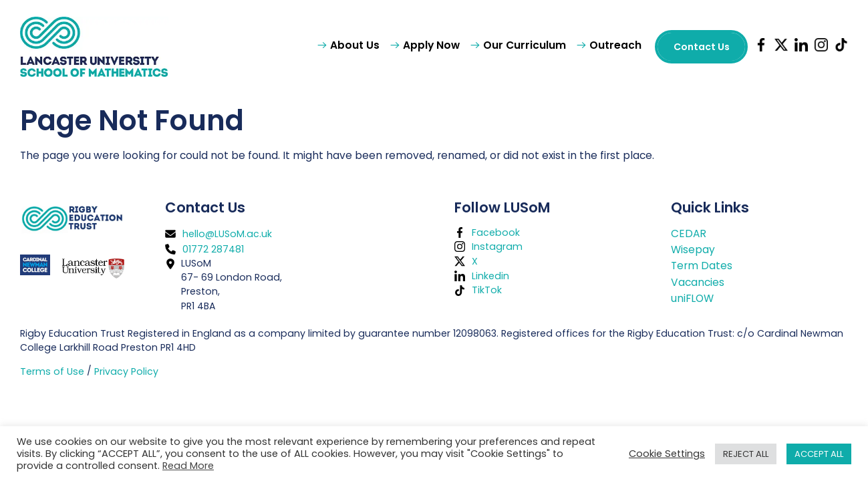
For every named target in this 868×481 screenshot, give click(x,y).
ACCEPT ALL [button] (819, 454)
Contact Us (702, 47)
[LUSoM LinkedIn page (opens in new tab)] (798, 47)
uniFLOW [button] (692, 298)
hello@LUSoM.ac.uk (227, 233)
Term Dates (702, 266)
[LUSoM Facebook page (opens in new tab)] (758, 47)
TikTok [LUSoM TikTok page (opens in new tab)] (487, 290)
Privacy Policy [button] (126, 371)
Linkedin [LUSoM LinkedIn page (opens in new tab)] (490, 275)
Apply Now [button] (431, 45)
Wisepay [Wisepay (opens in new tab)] (693, 250)
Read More (188, 466)
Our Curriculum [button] (525, 45)
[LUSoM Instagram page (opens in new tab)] (818, 47)
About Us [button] (355, 45)
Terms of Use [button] (52, 371)
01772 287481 (213, 249)
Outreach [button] (615, 45)
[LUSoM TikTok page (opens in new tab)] (838, 47)
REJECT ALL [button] (746, 454)
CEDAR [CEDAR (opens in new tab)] (689, 233)
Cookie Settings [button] (667, 454)
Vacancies (698, 282)
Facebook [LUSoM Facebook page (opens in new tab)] (496, 232)
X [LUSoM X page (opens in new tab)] (475, 261)
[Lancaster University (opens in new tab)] (92, 268)
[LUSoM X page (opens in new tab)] (778, 47)
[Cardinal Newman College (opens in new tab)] (40, 265)
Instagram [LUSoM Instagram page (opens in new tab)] (497, 247)
